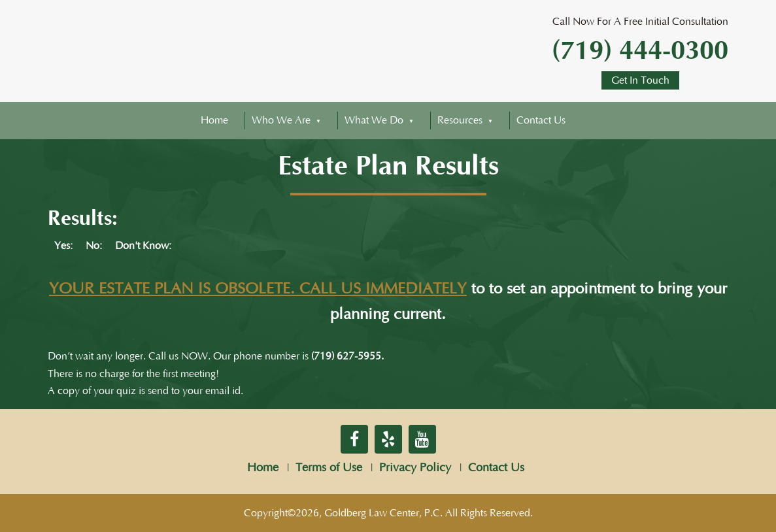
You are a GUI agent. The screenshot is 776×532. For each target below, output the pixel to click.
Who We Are (281, 120)
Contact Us (541, 120)
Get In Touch (640, 80)
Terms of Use (329, 468)
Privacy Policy (415, 468)
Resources (460, 120)
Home (214, 120)
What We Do (374, 120)
